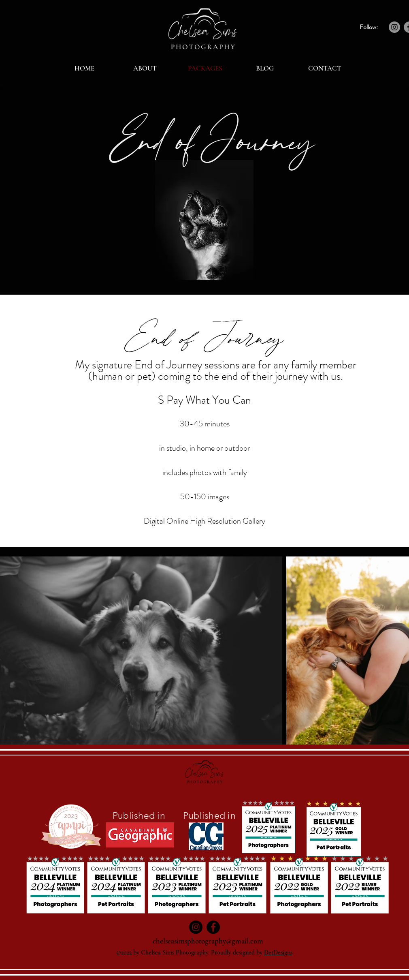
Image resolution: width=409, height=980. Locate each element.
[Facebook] (213, 927)
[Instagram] (394, 27)
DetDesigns (278, 952)
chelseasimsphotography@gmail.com (208, 941)
